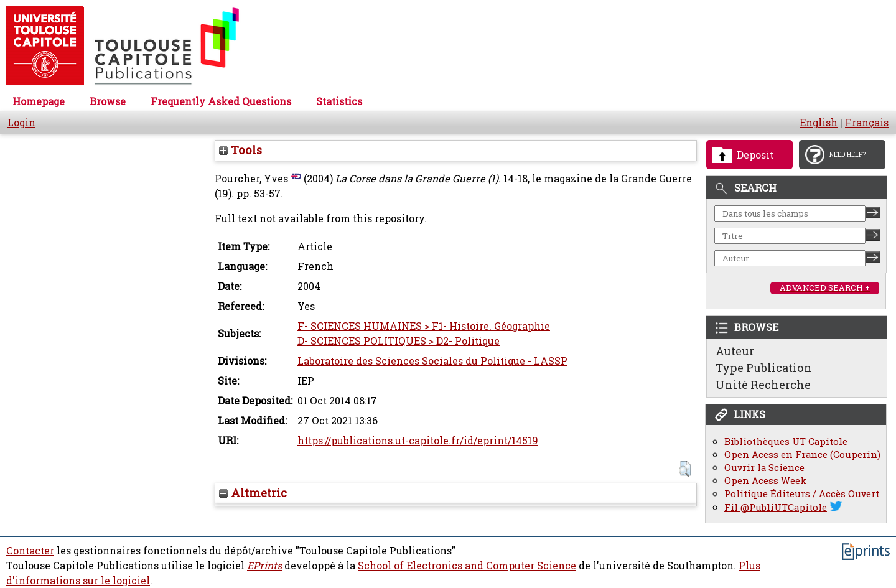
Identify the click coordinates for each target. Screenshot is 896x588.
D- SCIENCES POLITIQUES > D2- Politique (399, 341)
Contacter (30, 551)
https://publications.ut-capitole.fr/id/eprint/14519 (418, 441)
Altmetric (253, 493)
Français (867, 123)
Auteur (735, 351)
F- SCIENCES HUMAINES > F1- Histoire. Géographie (424, 326)
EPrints (264, 566)
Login (21, 123)
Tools (240, 150)
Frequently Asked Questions (221, 101)
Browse (108, 101)
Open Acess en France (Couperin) (802, 455)
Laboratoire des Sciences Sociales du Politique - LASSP (432, 361)
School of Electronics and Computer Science (467, 566)
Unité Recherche (763, 385)
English (819, 123)
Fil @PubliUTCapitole (776, 507)
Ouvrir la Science (764, 468)
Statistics (339, 101)
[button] (685, 469)
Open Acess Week (765, 481)
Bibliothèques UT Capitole (786, 441)
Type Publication (764, 368)
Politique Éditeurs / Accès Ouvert (802, 494)
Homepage (39, 101)
